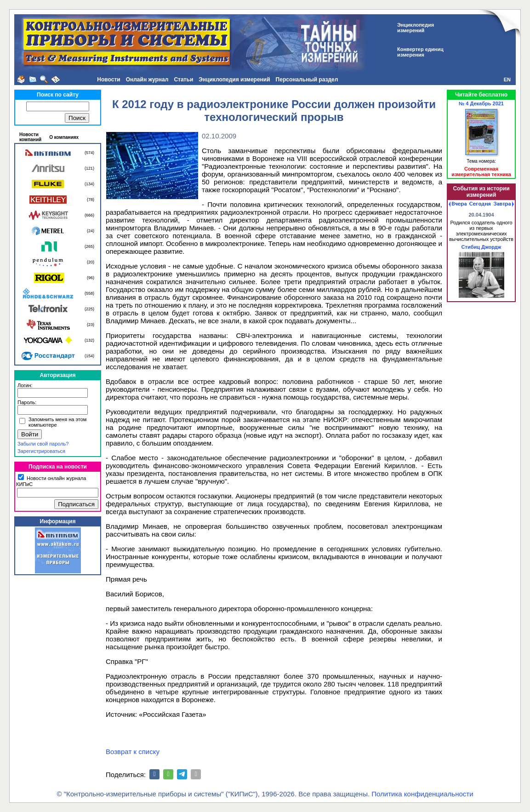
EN (507, 80)
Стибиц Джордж (482, 247)
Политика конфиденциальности (422, 794)
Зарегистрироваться (41, 451)
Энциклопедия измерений (234, 80)
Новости (108, 80)
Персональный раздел (307, 80)
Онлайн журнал (147, 80)
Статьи (183, 80)
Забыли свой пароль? (43, 444)
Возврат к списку (133, 752)
